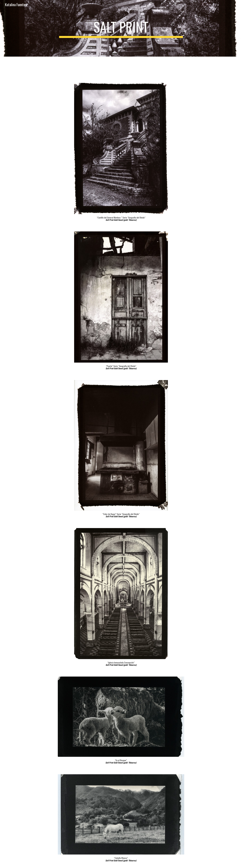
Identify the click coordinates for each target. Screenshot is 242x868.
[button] (238, 5)
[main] (121, 28)
